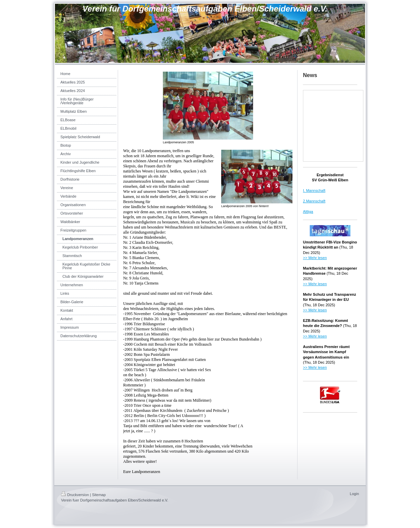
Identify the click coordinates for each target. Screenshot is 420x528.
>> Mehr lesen (315, 258)
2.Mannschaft (314, 201)
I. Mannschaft (314, 190)
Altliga (308, 212)
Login (354, 494)
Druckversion (75, 495)
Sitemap (99, 495)
